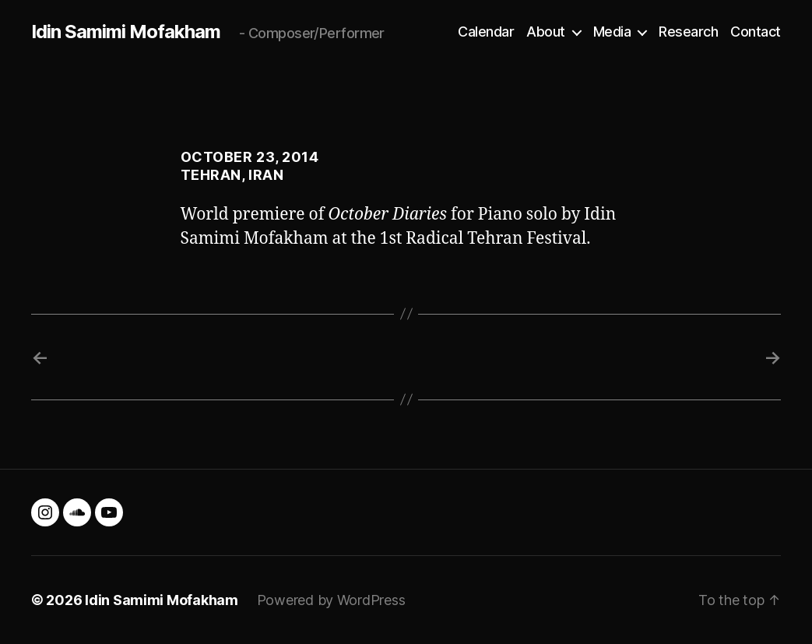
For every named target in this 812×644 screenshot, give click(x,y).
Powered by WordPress (331, 600)
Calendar (486, 32)
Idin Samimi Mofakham (126, 32)
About (546, 32)
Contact (756, 32)
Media (612, 32)
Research (688, 32)
